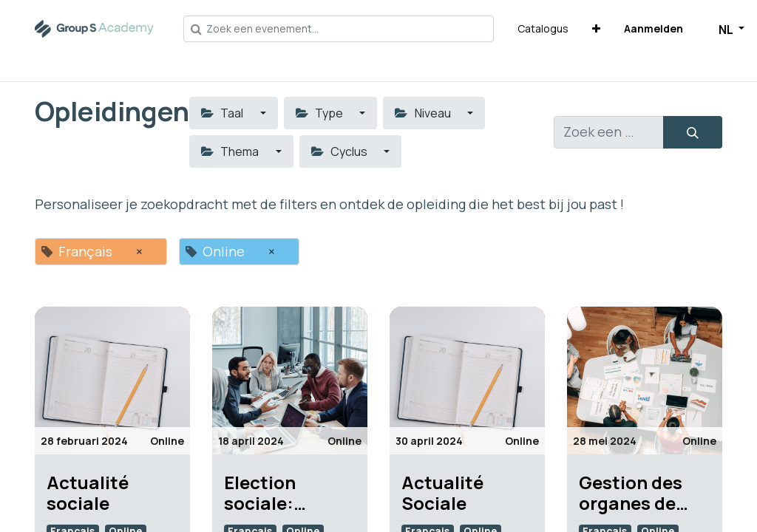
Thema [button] (231, 151)
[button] (596, 28)
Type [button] (320, 113)
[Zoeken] (693, 132)
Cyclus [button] (340, 151)
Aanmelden (654, 28)
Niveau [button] (424, 113)
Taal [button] (223, 113)
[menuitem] (543, 28)
